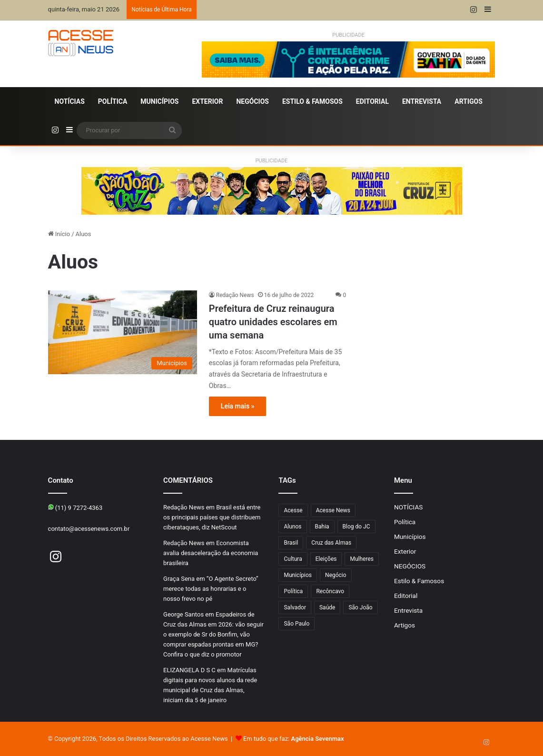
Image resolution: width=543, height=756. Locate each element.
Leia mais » (238, 406)
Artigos (469, 101)
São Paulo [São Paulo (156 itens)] (296, 624)
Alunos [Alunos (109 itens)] (292, 527)
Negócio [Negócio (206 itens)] (336, 575)
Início (59, 234)
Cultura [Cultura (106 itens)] (293, 559)
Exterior (207, 101)
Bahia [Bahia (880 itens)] (322, 527)
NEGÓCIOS (252, 101)
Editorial (372, 101)
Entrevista (422, 101)
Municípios (159, 101)
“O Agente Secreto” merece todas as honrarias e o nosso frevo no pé (211, 589)
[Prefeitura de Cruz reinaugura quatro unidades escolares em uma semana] (123, 333)
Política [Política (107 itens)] (293, 591)
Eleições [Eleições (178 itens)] (326, 559)
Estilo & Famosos (312, 101)
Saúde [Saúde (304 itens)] (327, 607)
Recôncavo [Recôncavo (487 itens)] (330, 591)
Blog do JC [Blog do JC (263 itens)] (356, 527)
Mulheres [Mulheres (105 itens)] (362, 559)
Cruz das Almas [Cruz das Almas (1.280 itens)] (331, 543)
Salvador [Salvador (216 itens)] (295, 607)
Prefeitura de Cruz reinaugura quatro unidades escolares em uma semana (273, 322)
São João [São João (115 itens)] (360, 607)
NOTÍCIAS (70, 101)
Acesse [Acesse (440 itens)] (293, 510)
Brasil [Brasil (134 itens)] (291, 543)
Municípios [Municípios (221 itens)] (298, 575)
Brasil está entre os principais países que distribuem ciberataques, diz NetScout (212, 517)
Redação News (235, 295)
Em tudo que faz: (294, 739)
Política (113, 101)
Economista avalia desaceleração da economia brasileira (211, 553)
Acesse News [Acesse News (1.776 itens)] (333, 510)
